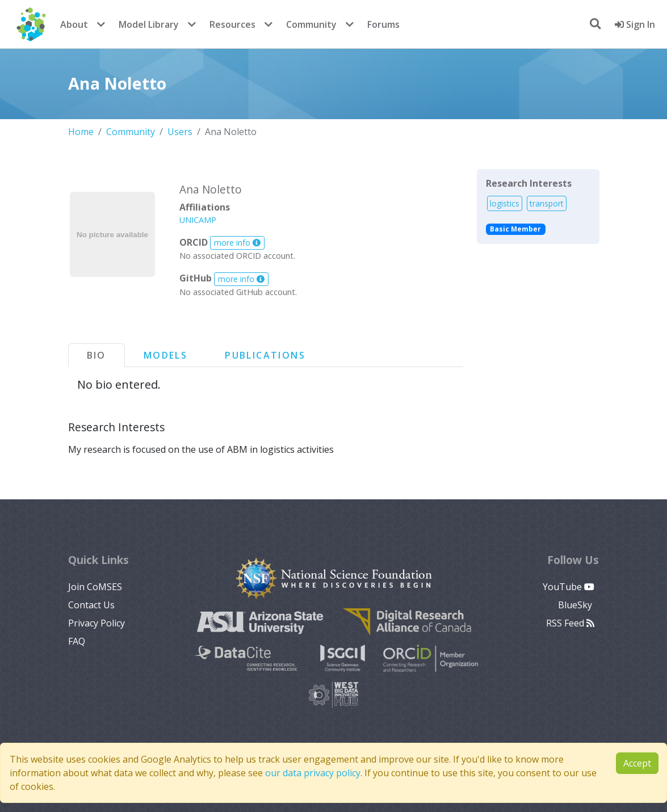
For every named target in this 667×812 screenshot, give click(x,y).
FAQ (77, 641)
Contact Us (91, 605)
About (74, 24)
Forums (383, 24)
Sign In (635, 24)
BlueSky (576, 605)
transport (547, 203)
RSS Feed (570, 623)
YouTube (569, 587)
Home (81, 132)
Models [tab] (165, 355)
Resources (232, 24)
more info (237, 243)
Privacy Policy (97, 623)
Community (311, 24)
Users (180, 132)
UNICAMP (198, 220)
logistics (505, 203)
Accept (637, 763)
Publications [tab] (265, 355)
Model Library (149, 24)
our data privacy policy (313, 773)
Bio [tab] (97, 355)
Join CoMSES (95, 587)
